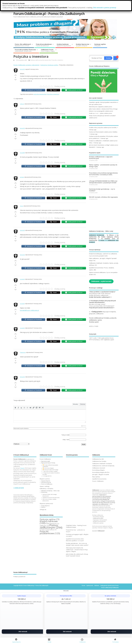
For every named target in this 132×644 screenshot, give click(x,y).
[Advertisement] (104, 215)
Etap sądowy (96, 477)
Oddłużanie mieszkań (99, 468)
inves (22, 206)
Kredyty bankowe (64, 45)
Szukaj (108, 58)
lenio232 (22, 69)
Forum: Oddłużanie (98, 481)
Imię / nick (66, 439)
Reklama (97, 585)
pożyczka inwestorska (45, 60)
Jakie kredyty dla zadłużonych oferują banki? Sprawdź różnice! (77, 555)
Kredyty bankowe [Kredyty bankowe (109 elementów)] (49, 522)
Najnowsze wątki (46, 461)
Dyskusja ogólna (35, 60)
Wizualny (76, 404)
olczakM (22, 153)
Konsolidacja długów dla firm (101, 472)
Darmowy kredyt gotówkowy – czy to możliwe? (102, 190)
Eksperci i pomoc (40, 4)
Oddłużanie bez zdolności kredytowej (103, 466)
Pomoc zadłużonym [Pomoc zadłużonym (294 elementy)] (51, 526)
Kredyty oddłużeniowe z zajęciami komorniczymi (101, 158)
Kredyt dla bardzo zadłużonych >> (100, 297)
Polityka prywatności (19, 577)
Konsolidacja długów (98, 470)
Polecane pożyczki (46, 482)
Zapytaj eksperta (46, 481)
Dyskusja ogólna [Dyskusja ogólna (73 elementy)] (50, 519)
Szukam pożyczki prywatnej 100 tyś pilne (101, 136)
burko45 (22, 230)
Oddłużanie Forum (48, 50)
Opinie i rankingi (58, 4)
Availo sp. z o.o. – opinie (96, 113)
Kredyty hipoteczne (83, 45)
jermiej (22, 177)
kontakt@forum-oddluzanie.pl (29, 310)
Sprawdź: (98, 531)
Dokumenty (44, 492)
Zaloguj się (71, 8)
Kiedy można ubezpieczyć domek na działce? (102, 116)
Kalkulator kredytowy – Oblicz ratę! (50, 491)
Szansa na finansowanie (96, 132)
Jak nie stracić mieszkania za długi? (99, 145)
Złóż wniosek (23, 632)
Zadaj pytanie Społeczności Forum (109, 585)
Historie (43, 507)
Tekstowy (83, 404)
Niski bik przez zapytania (96, 107)
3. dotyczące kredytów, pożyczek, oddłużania (103, 313)
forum (22, 468)
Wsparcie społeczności (97, 4)
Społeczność (90, 585)
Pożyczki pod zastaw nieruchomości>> (102, 308)
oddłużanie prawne (98, 518)
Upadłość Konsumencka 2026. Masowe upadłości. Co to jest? (75, 540)
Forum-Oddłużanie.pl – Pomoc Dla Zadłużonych (49, 14)
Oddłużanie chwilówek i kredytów (102, 464)
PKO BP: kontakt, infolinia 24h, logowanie (103, 197)
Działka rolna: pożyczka (96, 128)
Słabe (15, 81)
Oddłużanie (96, 490)
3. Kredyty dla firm (47, 476)
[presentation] (15, 408)
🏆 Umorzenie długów (48, 468)
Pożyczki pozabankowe (44, 45)
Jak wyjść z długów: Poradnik (101, 474)
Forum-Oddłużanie (22, 4)
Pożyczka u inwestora (57, 60)
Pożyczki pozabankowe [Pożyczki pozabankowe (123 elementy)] (50, 532)
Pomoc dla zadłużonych (23, 45)
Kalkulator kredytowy (97, 235)
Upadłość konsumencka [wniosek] (51, 498)
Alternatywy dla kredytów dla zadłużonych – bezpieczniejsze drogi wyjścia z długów (77, 550)
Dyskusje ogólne (100, 45)
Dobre (15, 74)
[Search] (97, 58)
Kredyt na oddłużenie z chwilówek (99, 141)
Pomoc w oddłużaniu (47, 484)
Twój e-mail (65, 435)
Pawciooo (23, 352)
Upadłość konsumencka (99, 479)
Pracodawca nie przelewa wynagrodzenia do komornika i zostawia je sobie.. (103, 174)
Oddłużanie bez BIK (98, 459)
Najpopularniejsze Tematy (48, 463)
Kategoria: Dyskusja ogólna (49, 65)
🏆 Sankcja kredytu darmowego (50, 470)
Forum (84, 585)
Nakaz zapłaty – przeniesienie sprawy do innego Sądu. (103, 166)
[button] (15, 408)
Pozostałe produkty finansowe (25, 50)
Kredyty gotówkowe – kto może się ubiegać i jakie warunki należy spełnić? (77, 544)
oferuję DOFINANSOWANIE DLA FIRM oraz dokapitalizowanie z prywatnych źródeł (103, 182)
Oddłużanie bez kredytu (99, 461)
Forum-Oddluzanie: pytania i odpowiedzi (26, 65)
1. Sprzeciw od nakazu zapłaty (50, 471)
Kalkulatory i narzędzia (76, 4)
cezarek (22, 279)
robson (22, 104)
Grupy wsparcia (45, 506)
